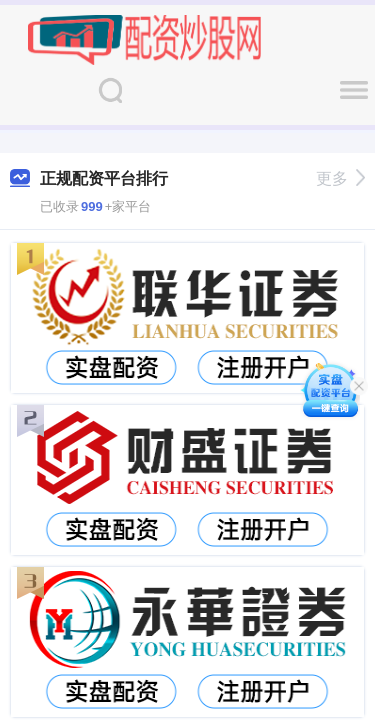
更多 (340, 178)
